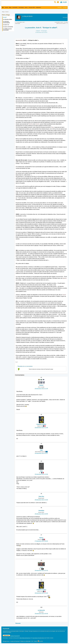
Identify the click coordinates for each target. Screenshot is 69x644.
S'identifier (60, 7)
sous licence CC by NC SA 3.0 (38, 638)
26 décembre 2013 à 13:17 (41, 453)
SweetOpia (41, 511)
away (41, 471)
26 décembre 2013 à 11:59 (41, 428)
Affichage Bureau (6, 641)
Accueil (5, 17)
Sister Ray (41, 496)
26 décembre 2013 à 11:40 (41, 389)
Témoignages (44, 31)
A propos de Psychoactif (15, 641)
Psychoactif (16, 638)
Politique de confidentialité (25, 641)
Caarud (64, 295)
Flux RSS (40, 641)
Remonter (18, 623)
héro (53, 127)
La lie (41, 567)
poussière (20, 40)
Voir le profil (65, 17)
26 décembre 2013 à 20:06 (41, 514)
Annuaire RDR (32, 7)
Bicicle (7, 12)
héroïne (31, 124)
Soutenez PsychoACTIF (11, 636)
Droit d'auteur (5, 638)
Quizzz (26, 7)
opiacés (65, 278)
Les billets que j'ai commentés (7, 29)
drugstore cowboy (41, 424)
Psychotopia (21, 7)
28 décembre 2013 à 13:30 (41, 593)
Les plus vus (6, 25)
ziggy (41, 450)
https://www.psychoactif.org (25, 638)
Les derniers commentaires (6, 22)
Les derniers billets (7, 19)
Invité (63, 2)
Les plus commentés (8, 27)
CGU (32, 641)
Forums (6, 7)
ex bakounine (41, 610)
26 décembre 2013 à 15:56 (41, 474)
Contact (35, 641)
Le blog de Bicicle (27, 16)
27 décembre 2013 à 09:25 (41, 541)
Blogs (10, 7)
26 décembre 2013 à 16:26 (41, 500)
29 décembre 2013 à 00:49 (41, 614)
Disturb (41, 385)
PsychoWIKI (15, 7)
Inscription (65, 7)
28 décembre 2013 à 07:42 (41, 571)
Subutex (38, 124)
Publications (38, 7)
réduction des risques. (7, 632)
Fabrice (41, 538)
